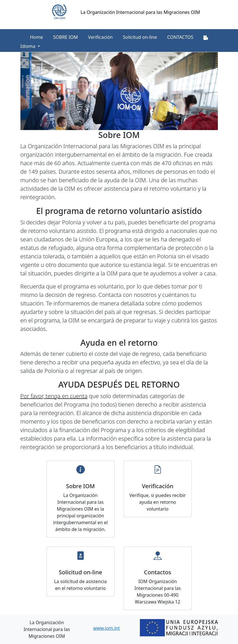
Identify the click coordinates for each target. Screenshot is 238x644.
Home (37, 37)
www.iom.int (106, 628)
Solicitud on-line (140, 37)
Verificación (100, 37)
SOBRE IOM (65, 37)
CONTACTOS (180, 37)
